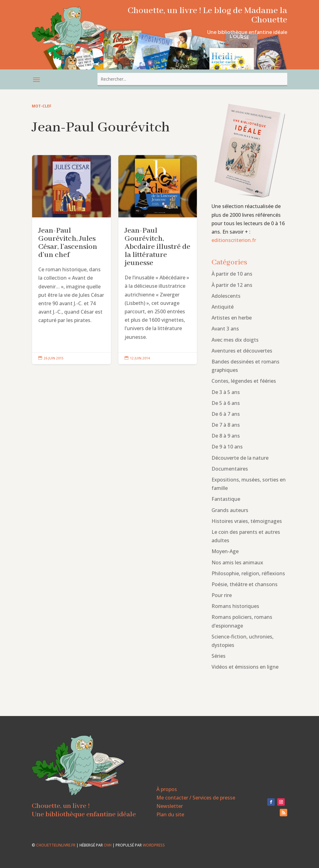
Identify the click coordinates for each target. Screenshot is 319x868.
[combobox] (192, 79)
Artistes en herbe (232, 318)
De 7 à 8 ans (226, 425)
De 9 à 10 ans (227, 447)
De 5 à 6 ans (226, 403)
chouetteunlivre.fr (56, 845)
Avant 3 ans (225, 329)
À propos (167, 789)
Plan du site (170, 814)
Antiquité (223, 307)
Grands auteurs (230, 510)
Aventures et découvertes (242, 351)
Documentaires (230, 469)
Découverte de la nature (240, 458)
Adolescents (226, 296)
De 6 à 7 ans (226, 414)
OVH (108, 845)
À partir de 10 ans (232, 274)
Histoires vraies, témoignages (247, 521)
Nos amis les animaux (237, 562)
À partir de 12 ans (232, 285)
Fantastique (226, 499)
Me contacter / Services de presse (196, 798)
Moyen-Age (225, 551)
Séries (219, 656)
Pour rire (222, 595)
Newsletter (170, 806)
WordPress (154, 845)
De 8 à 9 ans (226, 436)
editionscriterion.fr (234, 240)
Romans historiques (235, 606)
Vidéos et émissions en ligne (245, 667)
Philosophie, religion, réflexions (248, 573)
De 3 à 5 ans (226, 392)
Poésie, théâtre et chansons (245, 584)
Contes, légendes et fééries (244, 381)
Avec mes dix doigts (235, 340)
